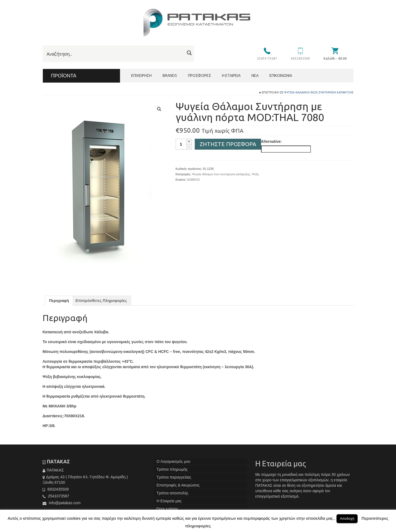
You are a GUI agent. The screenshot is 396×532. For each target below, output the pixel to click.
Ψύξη (255, 174)
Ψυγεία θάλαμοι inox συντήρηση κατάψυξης (319, 92)
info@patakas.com (61, 503)
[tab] (59, 301)
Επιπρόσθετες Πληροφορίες (101, 301)
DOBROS (193, 180)
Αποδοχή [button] (347, 519)
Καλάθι (335, 58)
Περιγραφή (59, 301)
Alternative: (271, 141)
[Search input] (115, 54)
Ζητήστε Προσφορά (228, 144)
